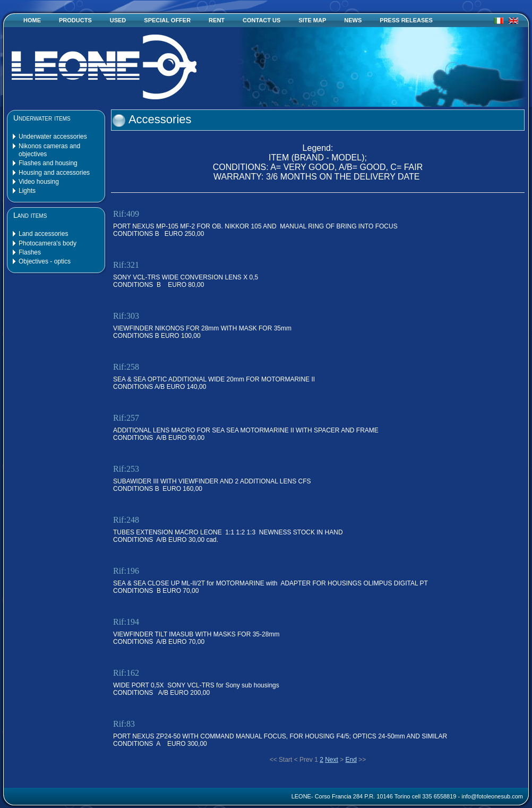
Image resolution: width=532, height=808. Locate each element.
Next (332, 760)
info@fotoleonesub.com (492, 796)
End (351, 760)
